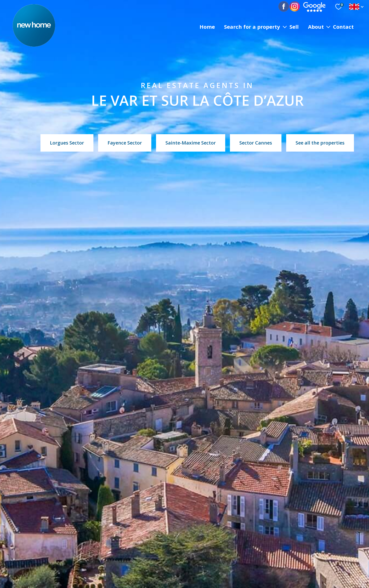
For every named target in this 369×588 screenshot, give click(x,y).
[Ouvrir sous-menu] (285, 26)
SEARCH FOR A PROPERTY (252, 26)
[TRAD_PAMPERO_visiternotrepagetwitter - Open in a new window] (295, 7)
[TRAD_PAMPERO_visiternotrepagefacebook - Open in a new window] (287, 7)
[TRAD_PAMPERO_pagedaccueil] (34, 45)
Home (207, 26)
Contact (343, 26)
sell (294, 26)
